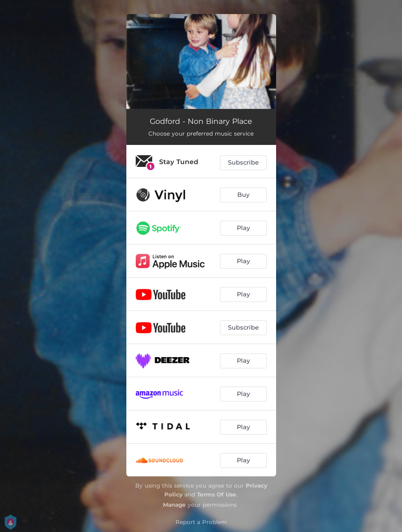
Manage (174, 505)
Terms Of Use (217, 494)
